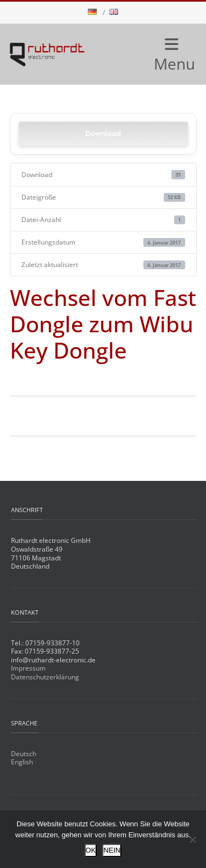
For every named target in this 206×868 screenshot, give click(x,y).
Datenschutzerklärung (45, 677)
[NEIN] (192, 839)
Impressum (28, 668)
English (22, 762)
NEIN (112, 850)
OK (91, 850)
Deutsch (24, 754)
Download (103, 134)
